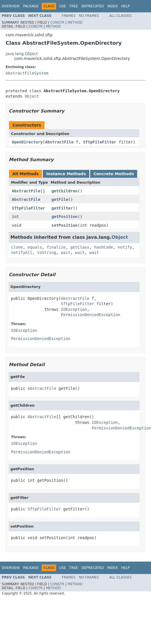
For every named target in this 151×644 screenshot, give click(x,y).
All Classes (120, 16)
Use (63, 6)
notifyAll (22, 253)
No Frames (89, 16)
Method (75, 22)
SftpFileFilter (100, 142)
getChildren (65, 191)
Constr (57, 22)
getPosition (65, 217)
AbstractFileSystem (27, 73)
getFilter (62, 208)
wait (66, 253)
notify (125, 247)
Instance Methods (66, 174)
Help (126, 6)
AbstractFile (59, 142)
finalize (56, 247)
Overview (11, 6)
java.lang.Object (22, 54)
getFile (60, 199)
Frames (69, 16)
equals (35, 247)
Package (31, 6)
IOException (74, 309)
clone (17, 247)
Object (32, 96)
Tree (74, 6)
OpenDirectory (27, 142)
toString (47, 253)
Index (113, 6)
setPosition (65, 225)
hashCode (104, 247)
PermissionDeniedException (91, 315)
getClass (80, 247)
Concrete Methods (114, 174)
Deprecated (93, 6)
